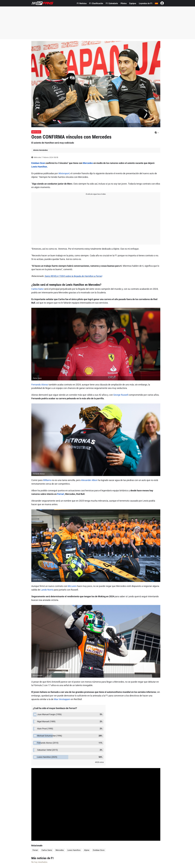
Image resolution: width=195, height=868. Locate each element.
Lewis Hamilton (39, 167)
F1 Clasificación (96, 3)
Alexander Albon (89, 480)
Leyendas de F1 (146, 3)
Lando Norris (47, 590)
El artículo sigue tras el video (96, 194)
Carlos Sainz (37, 289)
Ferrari (61, 494)
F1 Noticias (82, 3)
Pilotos (124, 3)
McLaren (72, 586)
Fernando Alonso (40, 385)
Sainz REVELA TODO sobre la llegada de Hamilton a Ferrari (73, 276)
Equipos (133, 3)
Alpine (87, 850)
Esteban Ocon (38, 163)
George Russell (121, 395)
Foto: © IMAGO (38, 125)
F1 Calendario (112, 3)
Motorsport (64, 173)
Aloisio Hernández (40, 150)
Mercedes (36, 132)
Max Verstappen (62, 699)
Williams (47, 480)
